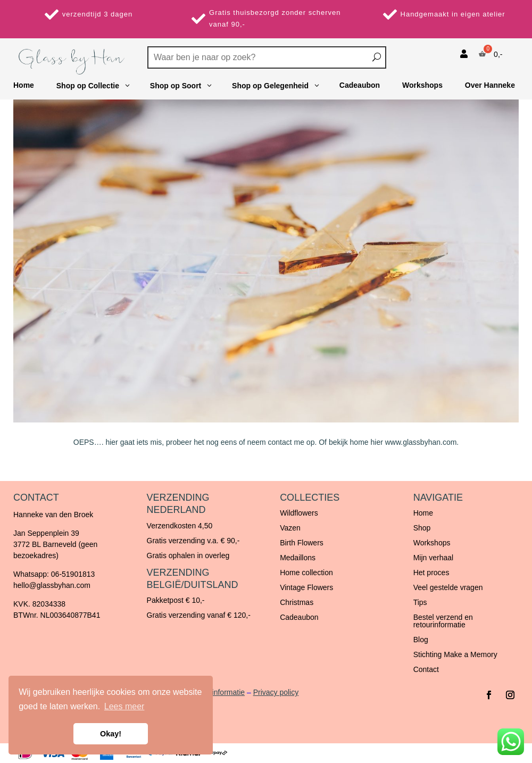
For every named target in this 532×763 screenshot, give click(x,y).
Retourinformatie (218, 692)
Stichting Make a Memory (455, 654)
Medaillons (298, 558)
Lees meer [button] (124, 706)
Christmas (297, 602)
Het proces (431, 573)
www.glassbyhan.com (421, 442)
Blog (421, 640)
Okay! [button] (111, 734)
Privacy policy (276, 692)
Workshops (432, 543)
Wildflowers (299, 513)
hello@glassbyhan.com (52, 585)
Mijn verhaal (433, 558)
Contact (426, 669)
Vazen (290, 528)
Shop (422, 528)
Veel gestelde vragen (448, 587)
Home (423, 513)
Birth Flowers (302, 543)
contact (280, 442)
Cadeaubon (299, 617)
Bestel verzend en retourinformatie (443, 621)
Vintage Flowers (306, 587)
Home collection (306, 573)
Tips (420, 602)
